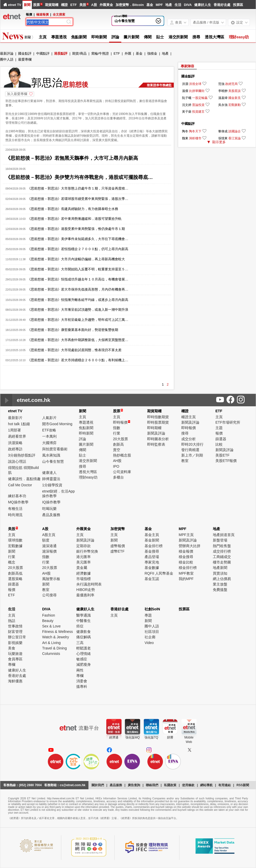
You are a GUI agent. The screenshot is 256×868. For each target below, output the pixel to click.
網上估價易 (222, 579)
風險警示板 (51, 579)
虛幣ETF (117, 551)
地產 (169, 5)
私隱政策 (170, 785)
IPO (116, 466)
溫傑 (185, 91)
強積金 (152, 53)
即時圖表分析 (158, 439)
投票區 (238, 5)
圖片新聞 (131, 37)
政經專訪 (15, 449)
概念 (12, 562)
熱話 (12, 621)
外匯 (128, 53)
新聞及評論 (156, 433)
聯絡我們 (152, 785)
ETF (74, 5)
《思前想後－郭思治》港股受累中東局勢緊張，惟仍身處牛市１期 (76, 229)
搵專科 (82, 686)
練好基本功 (17, 496)
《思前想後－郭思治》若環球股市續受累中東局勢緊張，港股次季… (78, 199)
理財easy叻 (239, 37)
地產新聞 (220, 568)
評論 (115, 37)
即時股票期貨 (158, 422)
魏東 (185, 138)
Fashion (49, 615)
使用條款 (188, 785)
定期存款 (84, 546)
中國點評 (43, 53)
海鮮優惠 (15, 681)
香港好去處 (222, 5)
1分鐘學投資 (52, 485)
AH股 (117, 461)
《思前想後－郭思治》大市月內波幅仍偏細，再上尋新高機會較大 (76, 259)
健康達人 (49, 473)
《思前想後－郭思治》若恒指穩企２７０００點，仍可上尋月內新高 (78, 249)
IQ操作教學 (51, 502)
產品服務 (116, 785)
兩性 (80, 670)
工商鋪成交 (222, 557)
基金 (150, 5)
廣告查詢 (134, 785)
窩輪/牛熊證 (100, 53)
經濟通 (114, 737)
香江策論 (235, 138)
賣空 (117, 450)
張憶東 (223, 138)
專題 (148, 615)
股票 (36, 5)
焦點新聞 (79, 37)
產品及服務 (51, 515)
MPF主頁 (186, 535)
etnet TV (15, 5)
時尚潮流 (15, 515)
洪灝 (185, 84)
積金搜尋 (186, 557)
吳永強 (223, 105)
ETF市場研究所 (228, 422)
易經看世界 (17, 436)
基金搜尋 (152, 551)
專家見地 (152, 562)
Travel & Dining (54, 648)
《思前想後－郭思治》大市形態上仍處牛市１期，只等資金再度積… (78, 188)
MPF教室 (186, 573)
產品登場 (152, 557)
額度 (46, 540)
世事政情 (15, 626)
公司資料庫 (122, 472)
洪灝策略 (15, 443)
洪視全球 (195, 84)
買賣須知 (220, 573)
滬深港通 (49, 546)
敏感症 (82, 659)
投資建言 (198, 112)
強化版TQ (151, 737)
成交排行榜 (222, 551)
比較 (219, 444)
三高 (80, 643)
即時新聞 (99, 37)
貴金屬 (82, 568)
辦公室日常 (17, 637)
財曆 (170, 737)
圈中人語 (7, 59)
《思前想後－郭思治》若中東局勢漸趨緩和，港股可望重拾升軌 (74, 219)
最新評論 (7, 53)
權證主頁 (189, 417)
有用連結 (224, 785)
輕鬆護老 (84, 648)
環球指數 (15, 540)
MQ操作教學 (18, 502)
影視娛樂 (15, 643)
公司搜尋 (49, 595)
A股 (94, 5)
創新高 (118, 444)
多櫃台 (118, 477)
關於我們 (98, 785)
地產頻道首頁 (224, 535)
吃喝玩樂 (49, 509)
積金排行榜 (188, 568)
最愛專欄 (25, 59)
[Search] (46, 22)
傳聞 (148, 37)
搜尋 (196, 37)
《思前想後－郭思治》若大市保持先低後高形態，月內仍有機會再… (78, 289)
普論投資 (198, 105)
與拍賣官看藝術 (55, 449)
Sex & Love (51, 626)
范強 (221, 84)
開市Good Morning (57, 424)
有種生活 (15, 509)
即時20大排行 (192, 444)
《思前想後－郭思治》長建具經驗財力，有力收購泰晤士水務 (73, 209)
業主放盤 (220, 584)
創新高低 (15, 573)
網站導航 (206, 785)
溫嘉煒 (223, 98)
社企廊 (150, 637)
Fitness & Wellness (58, 632)
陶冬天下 (195, 131)
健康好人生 (203, 5)
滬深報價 (49, 551)
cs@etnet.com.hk (73, 785)
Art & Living (51, 643)
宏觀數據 (15, 546)
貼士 (160, 37)
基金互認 (152, 579)
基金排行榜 (154, 546)
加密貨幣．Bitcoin (130, 5)
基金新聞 (152, 540)
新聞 (27, 5)
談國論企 (235, 131)
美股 (83, 5)
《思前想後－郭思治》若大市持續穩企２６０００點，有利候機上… (78, 360)
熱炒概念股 (122, 455)
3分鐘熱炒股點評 (22, 455)
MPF (159, 5)
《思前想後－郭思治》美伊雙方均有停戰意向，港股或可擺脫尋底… (79, 177)
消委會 (82, 681)
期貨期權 (52, 5)
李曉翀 (223, 91)
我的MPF (186, 579)
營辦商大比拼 (190, 546)
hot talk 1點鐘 (19, 424)
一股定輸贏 (200, 98)
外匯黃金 (106, 5)
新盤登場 (220, 540)
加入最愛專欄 (17, 94)
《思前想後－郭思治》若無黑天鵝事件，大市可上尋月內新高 (72, 158)
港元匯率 (84, 557)
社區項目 (152, 632)
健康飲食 (84, 632)
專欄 (12, 664)
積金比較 (186, 562)
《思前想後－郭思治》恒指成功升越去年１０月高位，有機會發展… (78, 279)
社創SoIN (152, 609)
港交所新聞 (178, 37)
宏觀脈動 (235, 105)
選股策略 (15, 579)
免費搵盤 (220, 590)
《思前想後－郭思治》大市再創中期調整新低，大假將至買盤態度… (78, 340)
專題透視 (59, 37)
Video (149, 643)
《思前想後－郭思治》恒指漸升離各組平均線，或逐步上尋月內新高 (78, 300)
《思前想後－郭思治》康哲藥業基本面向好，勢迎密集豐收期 (73, 330)
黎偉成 (223, 131)
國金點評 (25, 53)
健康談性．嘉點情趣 (24, 479)
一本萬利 (49, 436)
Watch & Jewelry (56, 637)
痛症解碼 (84, 637)
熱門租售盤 (222, 546)
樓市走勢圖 (222, 562)
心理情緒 (84, 654)
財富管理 (15, 632)
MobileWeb (189, 740)
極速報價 (42, 15)
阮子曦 (187, 98)
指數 (117, 428)
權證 (64, 5)
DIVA (188, 5)
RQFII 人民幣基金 (159, 573)
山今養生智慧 (125, 21)
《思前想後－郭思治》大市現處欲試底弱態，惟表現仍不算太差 (74, 350)
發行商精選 (190, 450)
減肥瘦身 (84, 664)
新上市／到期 (192, 455)
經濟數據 (84, 573)
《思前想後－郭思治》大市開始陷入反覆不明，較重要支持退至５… (78, 269)
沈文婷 (187, 105)
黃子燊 (187, 112)
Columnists (51, 654)
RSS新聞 (243, 785)
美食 (12, 648)
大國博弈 (49, 443)
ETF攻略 (49, 430)
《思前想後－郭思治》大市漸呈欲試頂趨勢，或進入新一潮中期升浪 (78, 310)
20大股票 (121, 439)
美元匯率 (84, 562)
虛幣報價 (118, 546)
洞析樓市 (195, 138)
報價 (219, 433)
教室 (185, 461)
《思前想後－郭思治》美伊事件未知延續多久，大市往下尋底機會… (78, 239)
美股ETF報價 (226, 461)
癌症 (80, 626)
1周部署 (14, 430)
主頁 (43, 37)
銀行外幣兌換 (87, 551)
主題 (219, 428)
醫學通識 (84, 615)
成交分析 (189, 439)
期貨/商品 (79, 53)
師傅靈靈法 (51, 479)
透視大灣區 (214, 37)
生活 (178, 5)
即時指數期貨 (158, 417)
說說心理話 (17, 461)
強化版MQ (133, 737)
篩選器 (221, 439)
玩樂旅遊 (15, 654)
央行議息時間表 (89, 584)
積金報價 (186, 551)
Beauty (48, 621)
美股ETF (222, 455)
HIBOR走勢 (86, 590)
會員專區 (15, 659)
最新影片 (15, 418)
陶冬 (185, 131)
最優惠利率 (85, 595)
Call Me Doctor (20, 485)
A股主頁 (49, 535)
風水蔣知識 (51, 455)
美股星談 (235, 91)
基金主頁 (152, 535)
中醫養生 (84, 621)
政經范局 (231, 84)
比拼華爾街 (197, 91)
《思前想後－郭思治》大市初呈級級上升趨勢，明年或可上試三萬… (78, 320)
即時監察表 (156, 444)
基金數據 (152, 568)
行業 (117, 433)
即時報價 (122, 422)
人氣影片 (49, 418)
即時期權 (154, 428)
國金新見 (235, 98)
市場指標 (84, 579)
